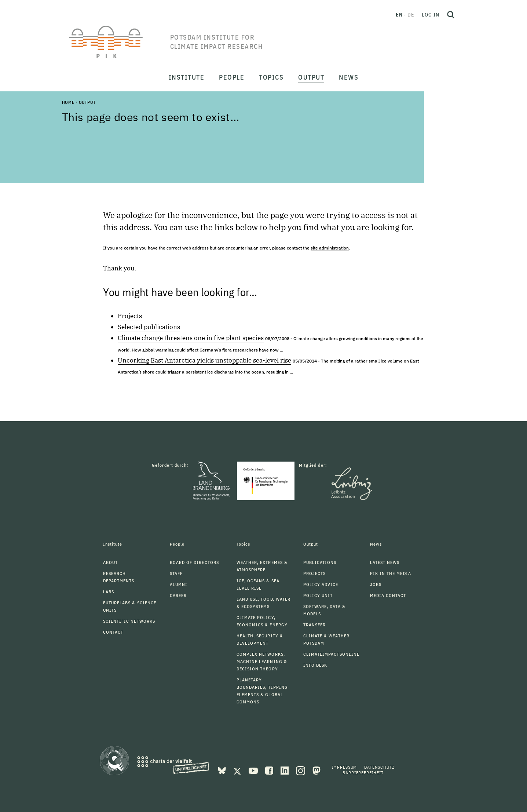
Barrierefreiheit (363, 773)
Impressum (345, 767)
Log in (431, 15)
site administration (330, 248)
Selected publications (149, 327)
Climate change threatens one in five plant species (191, 338)
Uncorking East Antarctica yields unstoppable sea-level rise (204, 360)
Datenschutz (379, 767)
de (411, 15)
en (399, 15)
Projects (130, 316)
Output (87, 102)
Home (68, 102)
